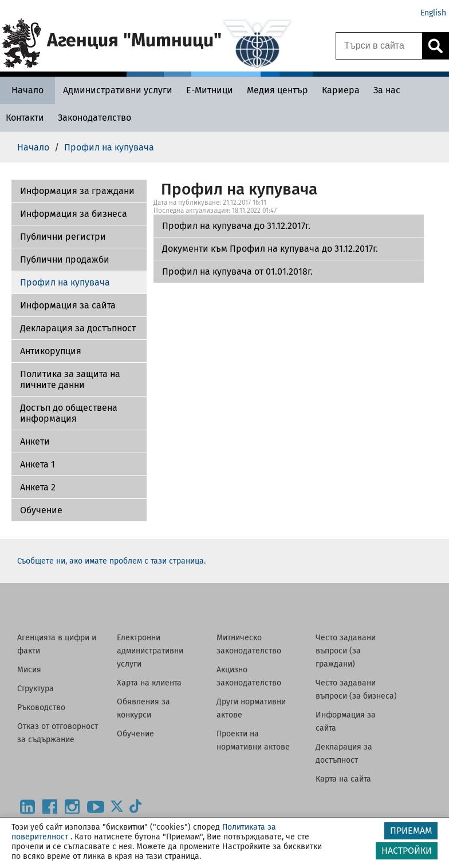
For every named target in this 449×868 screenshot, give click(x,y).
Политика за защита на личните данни (70, 379)
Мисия (29, 670)
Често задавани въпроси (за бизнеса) (356, 689)
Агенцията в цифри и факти (57, 644)
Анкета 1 (38, 464)
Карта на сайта (343, 779)
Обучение (41, 510)
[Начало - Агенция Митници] (27, 90)
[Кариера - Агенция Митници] (341, 90)
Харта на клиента (149, 683)
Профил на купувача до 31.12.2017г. (236, 226)
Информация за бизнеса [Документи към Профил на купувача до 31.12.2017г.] (74, 214)
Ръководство (41, 708)
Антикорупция (51, 351)
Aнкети (35, 441)
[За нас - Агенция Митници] (387, 90)
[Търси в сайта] (379, 46)
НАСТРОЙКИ (407, 851)
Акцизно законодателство (249, 676)
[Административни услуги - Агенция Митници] (118, 90)
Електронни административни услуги (150, 651)
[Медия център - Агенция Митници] (277, 90)
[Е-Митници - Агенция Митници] (210, 90)
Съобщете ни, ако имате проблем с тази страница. (111, 561)
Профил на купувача (65, 282)
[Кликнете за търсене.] (435, 46)
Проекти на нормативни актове (253, 740)
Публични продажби (65, 259)
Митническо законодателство (249, 644)
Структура (36, 689)
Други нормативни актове (251, 708)
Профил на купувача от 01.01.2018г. (237, 272)
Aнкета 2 (38, 487)
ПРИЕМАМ (411, 831)
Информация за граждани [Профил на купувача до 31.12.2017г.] (77, 191)
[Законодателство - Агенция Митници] (94, 118)
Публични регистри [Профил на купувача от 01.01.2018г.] (63, 237)
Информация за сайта (68, 305)
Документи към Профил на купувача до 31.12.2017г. (270, 249)
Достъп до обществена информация (69, 413)
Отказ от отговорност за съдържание (58, 733)
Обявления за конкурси (143, 708)
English (433, 13)
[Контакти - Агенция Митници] (25, 118)
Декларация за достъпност (78, 328)
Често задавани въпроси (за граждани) (346, 651)
